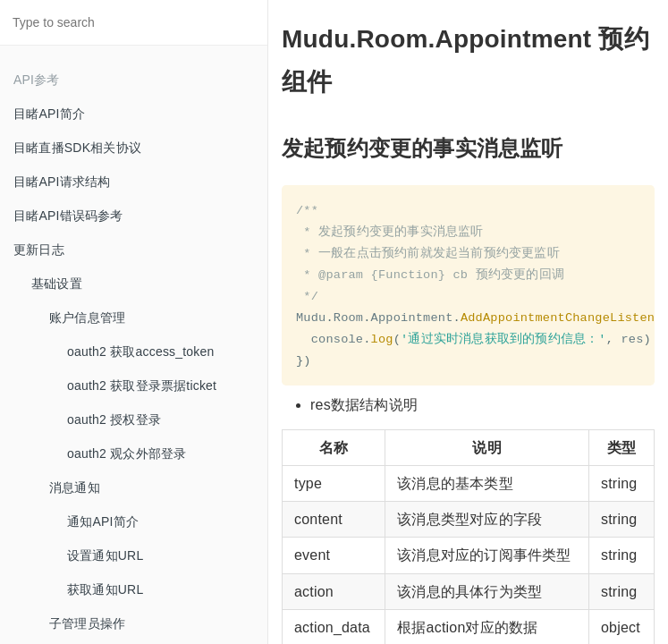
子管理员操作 (87, 623)
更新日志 (39, 250)
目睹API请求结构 (62, 182)
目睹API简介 (49, 114)
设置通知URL (105, 555)
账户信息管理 (87, 318)
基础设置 (57, 284)
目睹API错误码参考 (68, 216)
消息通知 (75, 487)
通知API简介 (103, 521)
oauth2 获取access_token (141, 352)
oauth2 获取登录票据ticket (142, 386)
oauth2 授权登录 (114, 419)
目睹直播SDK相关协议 (77, 148)
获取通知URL (105, 589)
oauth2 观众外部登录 (127, 453)
